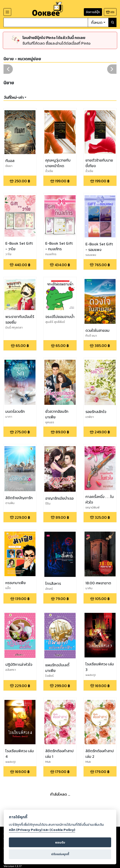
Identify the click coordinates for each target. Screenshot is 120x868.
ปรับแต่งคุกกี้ (60, 854)
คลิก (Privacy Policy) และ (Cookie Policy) (42, 830)
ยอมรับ (60, 842)
